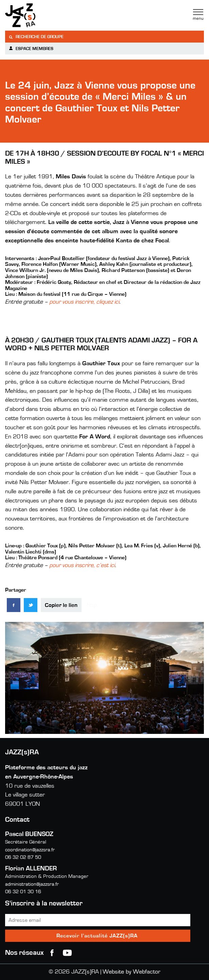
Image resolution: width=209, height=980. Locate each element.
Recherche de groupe (36, 37)
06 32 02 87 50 (23, 857)
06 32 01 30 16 (23, 892)
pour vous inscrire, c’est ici (82, 565)
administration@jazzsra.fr (32, 884)
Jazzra (48, 15)
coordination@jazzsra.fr (30, 850)
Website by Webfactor (132, 972)
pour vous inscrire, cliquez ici (84, 302)
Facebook (52, 953)
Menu (198, 15)
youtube (67, 953)
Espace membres (31, 49)
